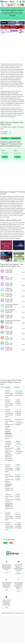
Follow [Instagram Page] (19, 591)
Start (5, 157)
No (11, 543)
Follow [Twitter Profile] (6, 590)
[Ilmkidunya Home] (4, 2)
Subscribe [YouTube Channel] (19, 573)
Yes (5, 543)
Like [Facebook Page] (6, 572)
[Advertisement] (12, 47)
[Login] (20, 2)
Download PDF (15, 138)
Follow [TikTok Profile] (6, 607)
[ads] (6, 245)
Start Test (5, 138)
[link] (18, 2)
